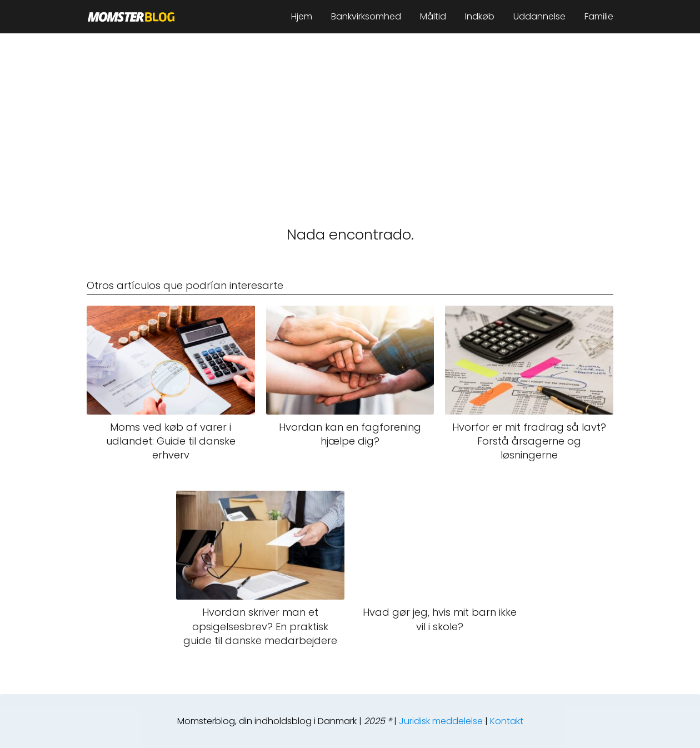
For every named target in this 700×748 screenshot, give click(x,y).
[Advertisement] (350, 117)
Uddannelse (539, 16)
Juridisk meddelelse (441, 721)
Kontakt (507, 721)
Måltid (433, 16)
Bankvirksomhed (366, 16)
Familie (599, 16)
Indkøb (480, 16)
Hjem (302, 16)
